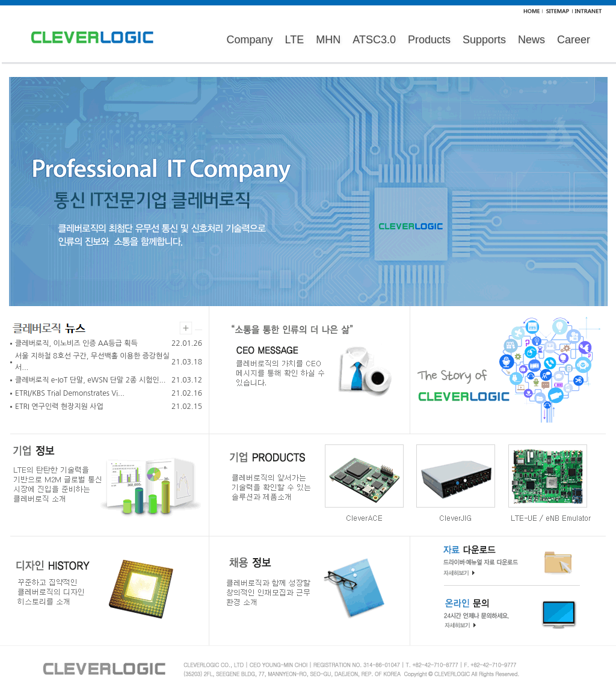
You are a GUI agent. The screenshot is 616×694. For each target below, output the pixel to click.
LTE (295, 40)
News (531, 40)
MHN (328, 40)
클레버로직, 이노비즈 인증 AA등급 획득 (76, 343)
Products (429, 40)
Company (250, 40)
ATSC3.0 (374, 40)
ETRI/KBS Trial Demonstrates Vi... (70, 393)
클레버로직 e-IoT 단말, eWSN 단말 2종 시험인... (90, 380)
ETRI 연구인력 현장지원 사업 (59, 407)
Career (574, 40)
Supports (484, 40)
